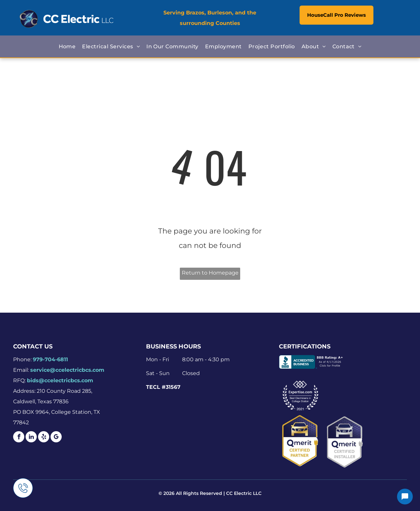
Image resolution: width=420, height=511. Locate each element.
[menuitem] (67, 47)
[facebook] (19, 438)
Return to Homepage (210, 273)
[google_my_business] (56, 438)
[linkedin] (31, 438)
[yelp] (44, 438)
